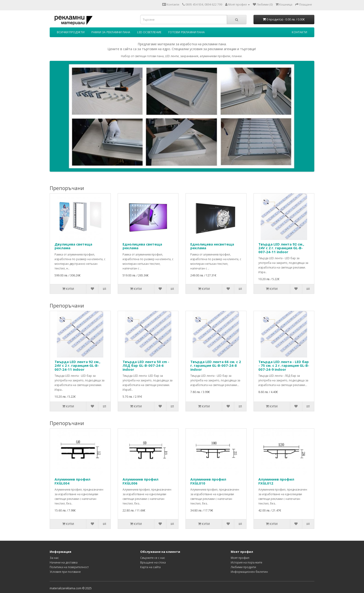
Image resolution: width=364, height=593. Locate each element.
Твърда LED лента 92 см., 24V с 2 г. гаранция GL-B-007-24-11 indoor (281, 248)
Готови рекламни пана (187, 32)
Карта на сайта (150, 567)
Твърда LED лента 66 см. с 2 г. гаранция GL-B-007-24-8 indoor (216, 365)
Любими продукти (243, 567)
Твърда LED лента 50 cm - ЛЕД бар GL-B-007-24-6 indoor (146, 365)
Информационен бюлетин (249, 572)
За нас (54, 558)
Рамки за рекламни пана (111, 32)
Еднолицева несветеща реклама (212, 246)
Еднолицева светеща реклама (142, 246)
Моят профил (240, 558)
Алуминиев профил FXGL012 (276, 481)
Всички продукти (71, 32)
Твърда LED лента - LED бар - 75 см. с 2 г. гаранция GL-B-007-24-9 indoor (284, 365)
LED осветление (149, 32)
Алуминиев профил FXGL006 (140, 481)
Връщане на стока (153, 562)
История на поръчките (247, 562)
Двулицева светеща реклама (73, 246)
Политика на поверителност (69, 567)
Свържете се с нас (153, 558)
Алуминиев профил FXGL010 (208, 481)
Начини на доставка (64, 562)
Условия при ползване (65, 572)
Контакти (171, 5)
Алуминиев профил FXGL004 (72, 481)
